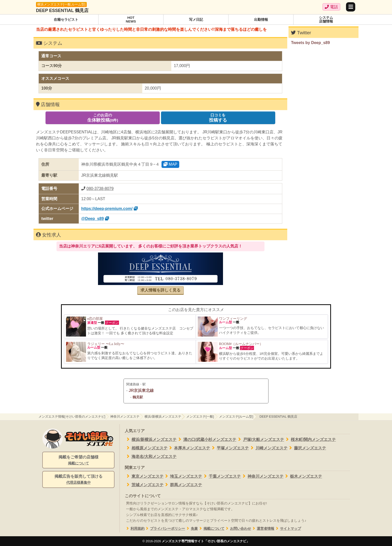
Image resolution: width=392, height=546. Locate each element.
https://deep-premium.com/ (107, 209)
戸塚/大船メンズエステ (260, 439)
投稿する (218, 118)
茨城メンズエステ (144, 485)
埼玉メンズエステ (183, 476)
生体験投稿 (103, 118)
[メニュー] (351, 7)
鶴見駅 (138, 397)
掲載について (211, 529)
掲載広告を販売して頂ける (78, 480)
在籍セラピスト (66, 20)
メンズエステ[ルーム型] (236, 417)
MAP (170, 164)
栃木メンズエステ (303, 476)
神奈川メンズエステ (125, 417)
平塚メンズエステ (229, 448)
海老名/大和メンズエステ (151, 456)
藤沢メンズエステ (307, 448)
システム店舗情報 (326, 20)
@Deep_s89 (92, 219)
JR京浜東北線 (141, 390)
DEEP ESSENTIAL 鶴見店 (62, 11)
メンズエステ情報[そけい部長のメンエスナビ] (72, 417)
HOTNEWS (131, 20)
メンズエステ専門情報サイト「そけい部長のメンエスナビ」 (206, 541)
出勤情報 (261, 20)
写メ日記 (196, 20)
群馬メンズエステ (183, 485)
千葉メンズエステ (221, 476)
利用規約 (135, 529)
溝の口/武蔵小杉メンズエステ (206, 439)
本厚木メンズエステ (189, 448)
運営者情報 (263, 529)
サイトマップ (288, 529)
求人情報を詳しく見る (160, 290)
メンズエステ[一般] (200, 417)
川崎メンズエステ (268, 448)
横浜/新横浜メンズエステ (163, 417)
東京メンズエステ (144, 476)
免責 (191, 529)
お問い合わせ (238, 529)
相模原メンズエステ (146, 448)
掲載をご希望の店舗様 (78, 460)
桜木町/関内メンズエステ (310, 439)
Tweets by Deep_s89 (310, 43)
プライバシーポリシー (165, 529)
